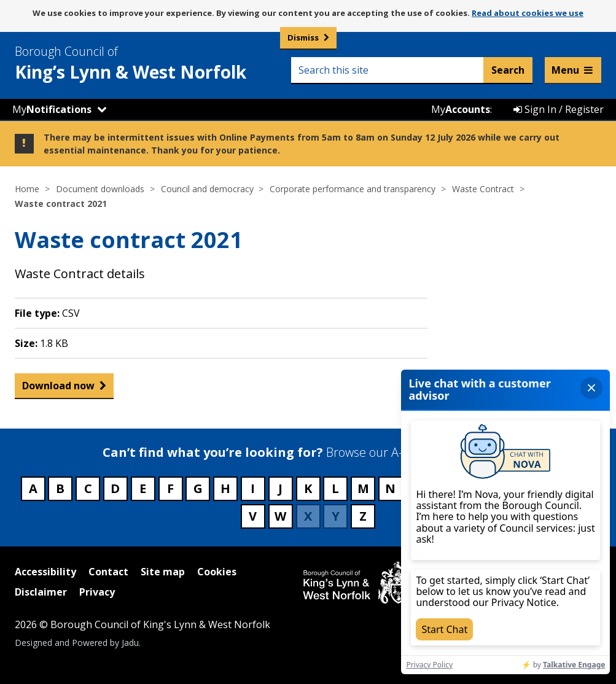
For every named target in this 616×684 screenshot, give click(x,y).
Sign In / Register (559, 109)
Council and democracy (207, 189)
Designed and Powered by (77, 643)
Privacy (97, 592)
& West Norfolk (153, 63)
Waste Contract (483, 189)
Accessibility (45, 572)
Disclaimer (41, 592)
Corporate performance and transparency (353, 189)
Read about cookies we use (528, 13)
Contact (108, 572)
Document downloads (100, 189)
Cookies (217, 572)
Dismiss (303, 37)
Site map (163, 572)
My (52, 109)
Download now (58, 386)
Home (27, 189)
